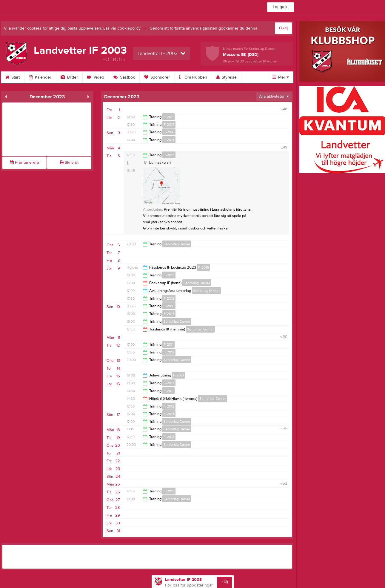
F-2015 (204, 267)
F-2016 (169, 132)
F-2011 (168, 117)
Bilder (69, 77)
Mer (281, 77)
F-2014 (169, 140)
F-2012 (169, 125)
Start (13, 77)
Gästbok (124, 77)
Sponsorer (157, 77)
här (145, 28)
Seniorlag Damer (177, 244)
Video (96, 77)
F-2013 (169, 155)
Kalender (40, 77)
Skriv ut (69, 163)
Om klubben (193, 77)
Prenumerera (24, 163)
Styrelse (227, 77)
